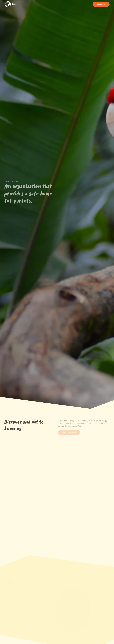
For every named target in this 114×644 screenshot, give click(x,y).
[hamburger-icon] (57, 4)
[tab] (9, 582)
